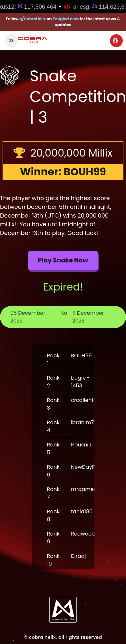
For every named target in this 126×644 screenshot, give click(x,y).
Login (115, 41)
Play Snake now (63, 260)
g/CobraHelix (33, 19)
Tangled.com (66, 19)
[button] (11, 41)
